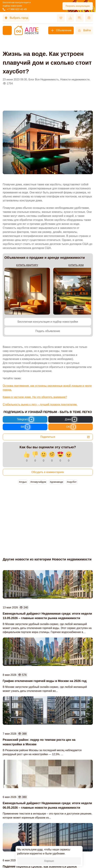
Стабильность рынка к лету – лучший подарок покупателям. (40, 404)
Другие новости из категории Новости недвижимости (47, 559)
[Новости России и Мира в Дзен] (71, 419)
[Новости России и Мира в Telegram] (25, 419)
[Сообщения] (80, 18)
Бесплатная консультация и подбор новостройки (48, 322)
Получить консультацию (78, 6)
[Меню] (7, 30)
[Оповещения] (89, 18)
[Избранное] (61, 18)
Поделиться (65, 437)
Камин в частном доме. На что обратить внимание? (35, 397)
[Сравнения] (70, 18)
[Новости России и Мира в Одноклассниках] (71, 427)
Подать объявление (48, 331)
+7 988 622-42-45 (15, 9)
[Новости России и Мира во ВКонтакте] (25, 427)
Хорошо (49, 861)
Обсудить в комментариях (48, 472)
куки (40, 850)
